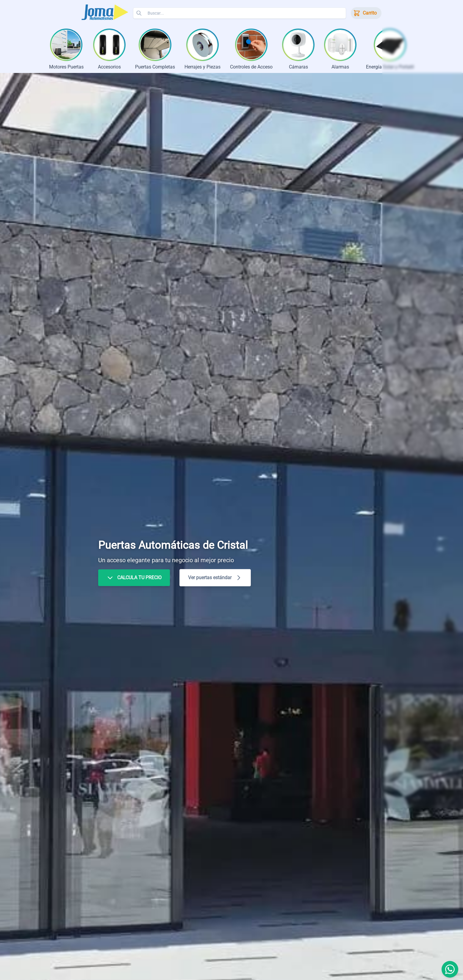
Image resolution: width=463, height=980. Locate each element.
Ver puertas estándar (215, 579)
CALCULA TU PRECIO (134, 579)
